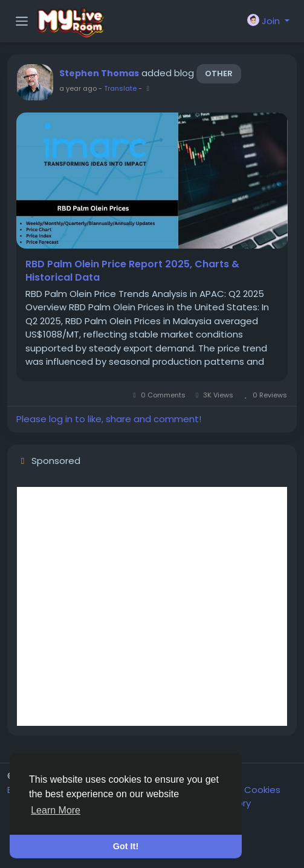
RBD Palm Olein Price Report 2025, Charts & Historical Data (132, 271)
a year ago (78, 88)
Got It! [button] (126, 846)
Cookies (262, 790)
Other (219, 73)
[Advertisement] (152, 606)
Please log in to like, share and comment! (109, 419)
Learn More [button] (56, 810)
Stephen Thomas (99, 73)
